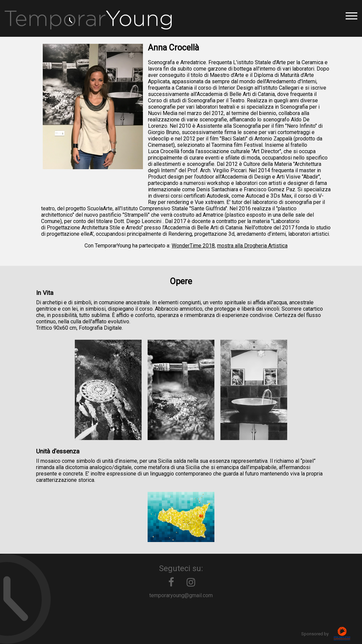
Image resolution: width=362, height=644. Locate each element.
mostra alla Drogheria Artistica (252, 246)
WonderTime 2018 (193, 246)
